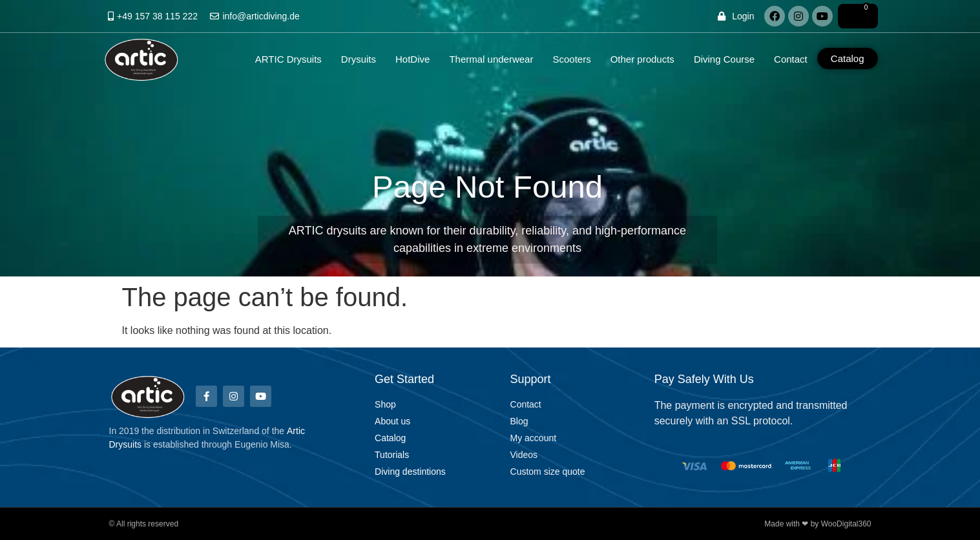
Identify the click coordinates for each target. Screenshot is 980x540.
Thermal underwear (491, 59)
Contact (791, 59)
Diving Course (724, 59)
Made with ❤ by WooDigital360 (818, 524)
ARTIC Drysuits (288, 59)
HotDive (412, 59)
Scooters (571, 59)
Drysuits (359, 59)
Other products (642, 59)
